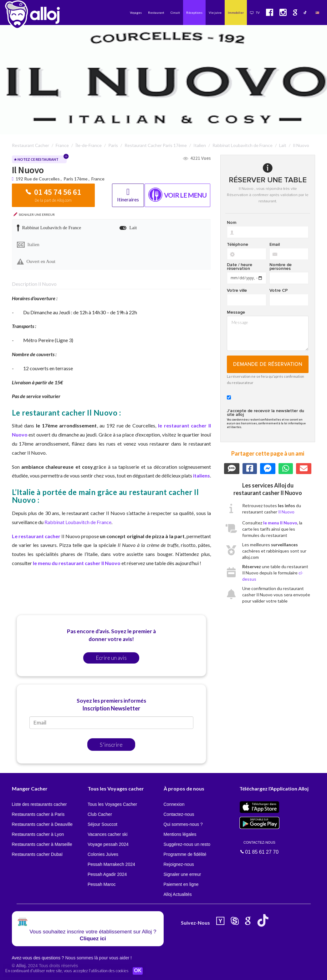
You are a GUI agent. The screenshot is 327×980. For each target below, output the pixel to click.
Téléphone (238, 245)
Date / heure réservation (240, 267)
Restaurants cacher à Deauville (42, 824)
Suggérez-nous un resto (187, 844)
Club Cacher (100, 814)
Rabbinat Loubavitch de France (78, 522)
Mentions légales (180, 834)
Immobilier (236, 13)
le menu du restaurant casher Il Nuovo (77, 563)
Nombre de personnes (281, 267)
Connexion (174, 804)
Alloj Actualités (178, 894)
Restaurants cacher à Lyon (38, 834)
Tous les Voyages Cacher (112, 804)
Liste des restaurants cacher (39, 804)
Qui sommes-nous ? (183, 824)
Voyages (136, 13)
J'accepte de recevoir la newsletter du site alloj (266, 413)
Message (236, 312)
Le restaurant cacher (37, 536)
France (98, 179)
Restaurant (156, 13)
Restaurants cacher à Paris (38, 814)
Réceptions (194, 13)
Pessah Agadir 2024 (107, 874)
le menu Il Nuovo (280, 523)
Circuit (175, 13)
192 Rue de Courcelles (38, 179)
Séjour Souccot (102, 824)
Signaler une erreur (182, 874)
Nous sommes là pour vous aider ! (98, 958)
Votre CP (279, 290)
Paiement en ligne (181, 884)
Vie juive (215, 13)
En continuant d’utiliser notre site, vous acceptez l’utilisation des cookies (67, 971)
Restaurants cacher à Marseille (42, 844)
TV (255, 13)
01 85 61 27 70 (259, 847)
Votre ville (237, 290)
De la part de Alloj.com (53, 200)
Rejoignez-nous (179, 864)
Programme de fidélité (185, 854)
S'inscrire (111, 745)
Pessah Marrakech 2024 (111, 864)
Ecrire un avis (111, 658)
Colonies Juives (103, 854)
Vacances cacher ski (107, 834)
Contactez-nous (179, 814)
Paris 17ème (76, 179)
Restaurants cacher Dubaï (37, 854)
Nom (232, 223)
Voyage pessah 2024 (108, 844)
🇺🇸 (317, 13)
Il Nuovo (286, 512)
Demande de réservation (268, 364)
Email (275, 245)
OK (138, 971)
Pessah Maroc (102, 884)
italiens (202, 475)
